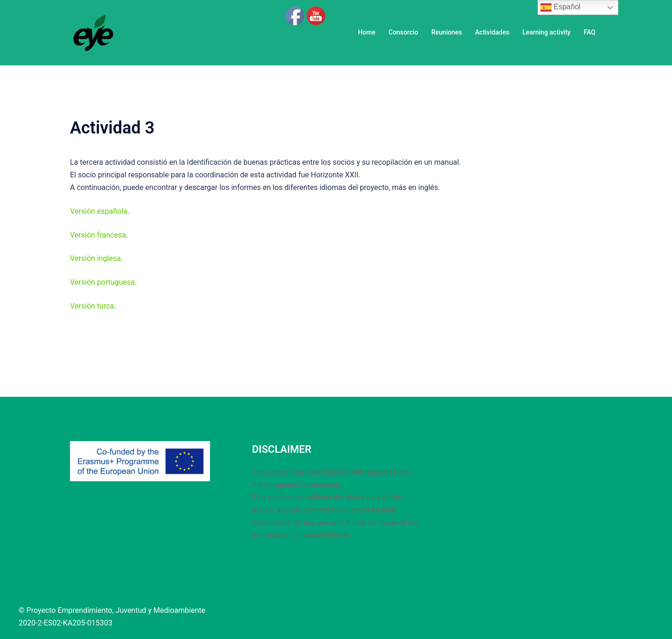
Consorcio (403, 32)
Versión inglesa (95, 258)
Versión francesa (98, 235)
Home (367, 32)
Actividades (492, 32)
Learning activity (546, 32)
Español (560, 7)
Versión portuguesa (102, 282)
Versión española (99, 211)
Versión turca (92, 306)
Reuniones (447, 32)
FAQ (590, 32)
